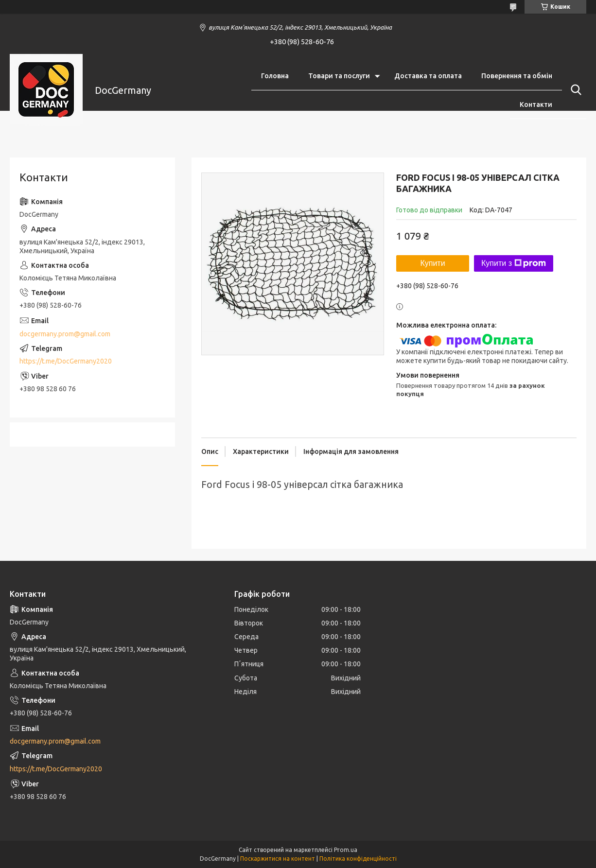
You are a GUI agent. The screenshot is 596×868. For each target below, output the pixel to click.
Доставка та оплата (428, 76)
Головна (275, 76)
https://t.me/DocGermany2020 (66, 361)
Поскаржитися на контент (278, 859)
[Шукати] (574, 90)
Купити (432, 263)
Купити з (514, 263)
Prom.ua (346, 850)
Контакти (536, 104)
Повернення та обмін (517, 76)
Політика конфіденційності (358, 859)
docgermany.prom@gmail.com (65, 334)
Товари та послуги (339, 76)
